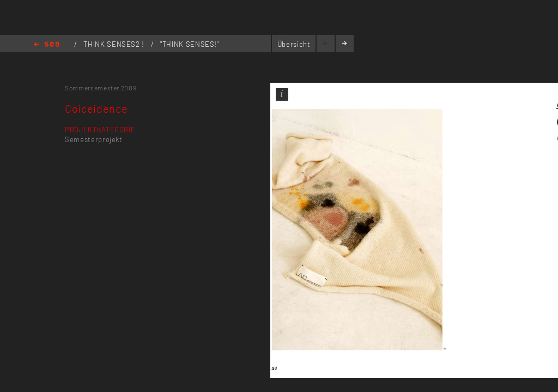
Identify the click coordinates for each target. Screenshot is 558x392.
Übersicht (294, 44)
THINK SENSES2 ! (115, 44)
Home (47, 45)
